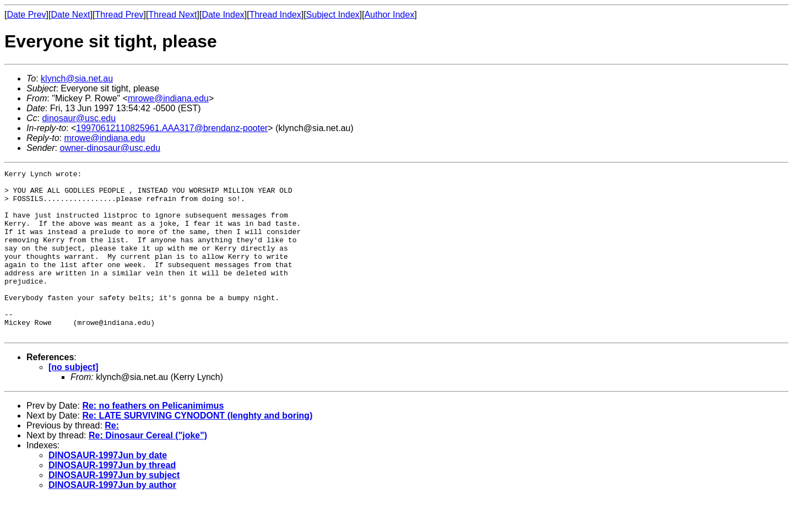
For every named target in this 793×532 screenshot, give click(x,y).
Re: (112, 458)
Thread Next (172, 15)
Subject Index (333, 15)
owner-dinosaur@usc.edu (110, 148)
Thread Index (275, 15)
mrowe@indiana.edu (168, 98)
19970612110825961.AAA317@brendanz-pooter (172, 128)
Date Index (223, 15)
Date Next (70, 15)
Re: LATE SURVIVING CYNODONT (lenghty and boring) (197, 449)
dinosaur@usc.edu (79, 118)
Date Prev (26, 15)
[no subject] (74, 400)
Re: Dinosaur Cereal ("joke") (148, 468)
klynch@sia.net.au (77, 78)
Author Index (390, 15)
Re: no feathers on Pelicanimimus (153, 439)
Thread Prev (120, 15)
